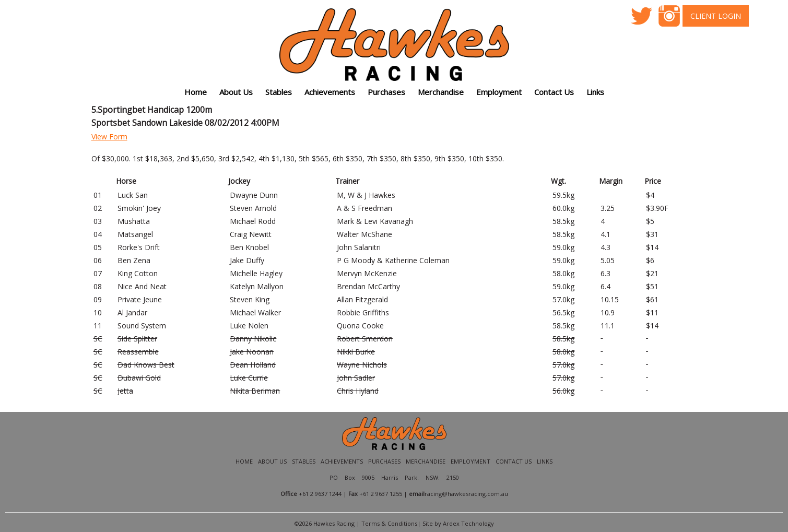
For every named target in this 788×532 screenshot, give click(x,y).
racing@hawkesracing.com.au (466, 494)
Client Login (716, 16)
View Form (109, 137)
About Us (272, 461)
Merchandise (441, 92)
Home (196, 92)
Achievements (342, 461)
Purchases (386, 92)
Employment (499, 92)
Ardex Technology (468, 523)
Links (545, 461)
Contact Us (554, 92)
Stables (279, 92)
